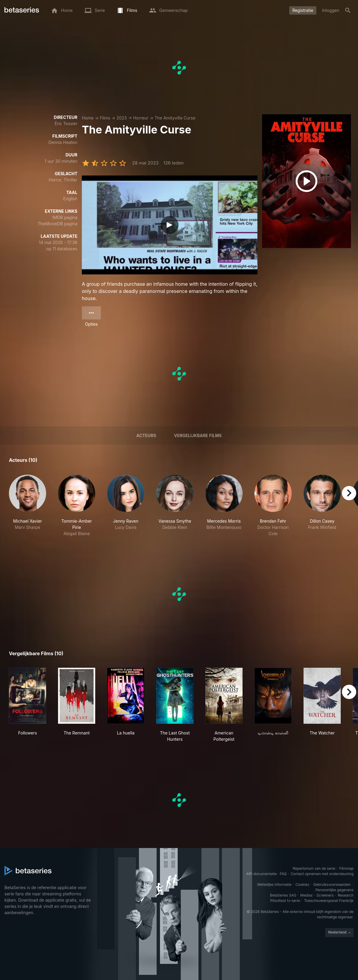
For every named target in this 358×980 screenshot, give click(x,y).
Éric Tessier (66, 124)
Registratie (303, 10)
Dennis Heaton (63, 142)
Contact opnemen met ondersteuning (322, 874)
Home (88, 118)
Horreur (141, 118)
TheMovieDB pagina (57, 224)
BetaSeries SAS (283, 895)
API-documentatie (262, 874)
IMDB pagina (65, 217)
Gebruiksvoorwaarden (332, 885)
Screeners (325, 895)
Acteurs (146, 435)
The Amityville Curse (175, 118)
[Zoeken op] (348, 10)
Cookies (302, 885)
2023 (122, 118)
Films (105, 118)
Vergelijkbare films (198, 435)
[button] (28, 506)
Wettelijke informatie (274, 885)
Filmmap (346, 868)
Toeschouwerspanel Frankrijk (329, 901)
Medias (306, 895)
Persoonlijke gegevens (334, 890)
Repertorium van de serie (314, 868)
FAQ (283, 874)
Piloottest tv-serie (285, 901)
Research (346, 895)
